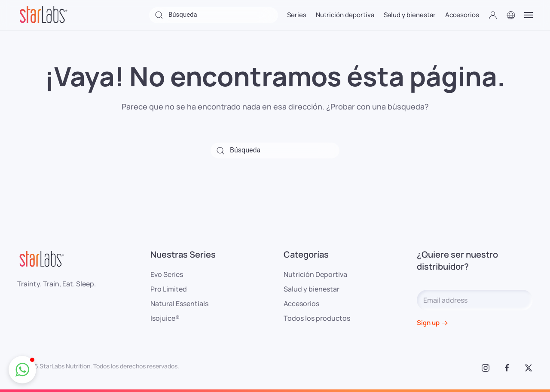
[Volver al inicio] (43, 15)
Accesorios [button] (462, 15)
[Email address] (475, 300)
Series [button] (297, 15)
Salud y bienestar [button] (410, 15)
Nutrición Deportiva (315, 274)
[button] (493, 15)
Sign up (428, 323)
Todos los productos (317, 318)
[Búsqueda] (214, 15)
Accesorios (301, 304)
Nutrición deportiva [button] (345, 15)
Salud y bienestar (312, 289)
